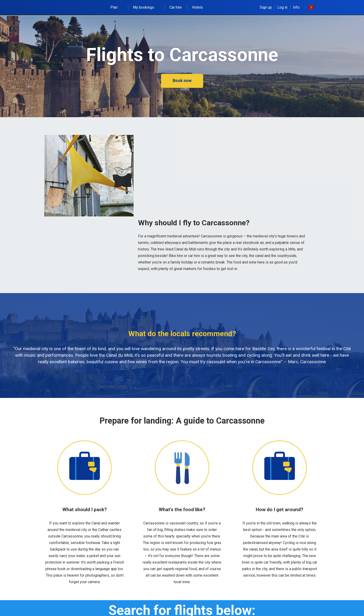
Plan (116, 7)
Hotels (197, 7)
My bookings (146, 7)
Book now (182, 80)
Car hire (176, 7)
